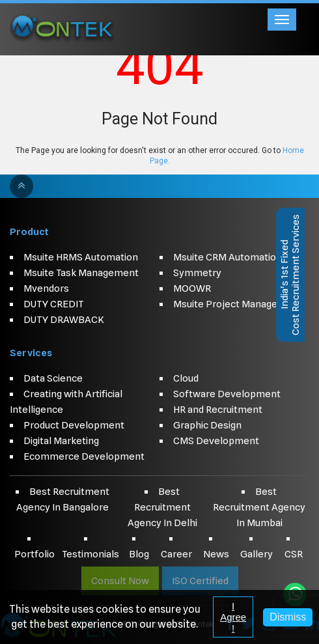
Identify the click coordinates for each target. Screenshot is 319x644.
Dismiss (288, 617)
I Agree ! (233, 617)
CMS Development (216, 441)
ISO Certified (200, 581)
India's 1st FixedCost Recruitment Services (290, 275)
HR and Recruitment (218, 410)
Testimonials (90, 554)
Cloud (186, 378)
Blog (139, 554)
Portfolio (35, 554)
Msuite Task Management (81, 273)
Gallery (257, 554)
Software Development (227, 394)
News (216, 554)
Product (29, 232)
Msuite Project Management (238, 304)
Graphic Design (207, 425)
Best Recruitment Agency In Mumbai (259, 507)
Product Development (74, 425)
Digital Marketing (61, 441)
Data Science (53, 378)
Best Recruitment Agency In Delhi (162, 507)
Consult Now (120, 581)
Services (31, 353)
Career (176, 554)
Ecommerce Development (84, 456)
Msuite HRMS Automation (81, 257)
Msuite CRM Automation (228, 257)
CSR (294, 554)
